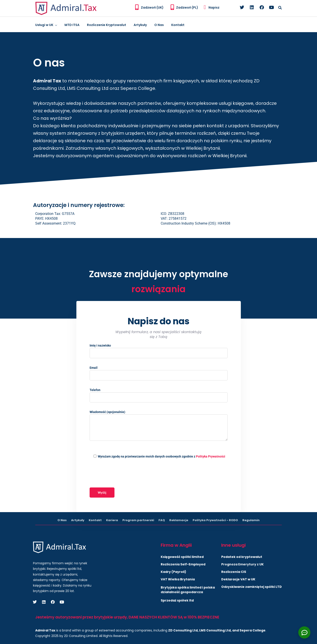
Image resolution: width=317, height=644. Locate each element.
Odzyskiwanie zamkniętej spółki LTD (252, 587)
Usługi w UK (44, 25)
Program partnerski (138, 520)
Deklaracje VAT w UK (238, 579)
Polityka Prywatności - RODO (215, 520)
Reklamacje (179, 520)
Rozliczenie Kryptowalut (107, 25)
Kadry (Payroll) (173, 572)
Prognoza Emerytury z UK (242, 564)
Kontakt (178, 25)
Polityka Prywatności (211, 456)
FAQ (162, 520)
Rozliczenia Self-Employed (183, 564)
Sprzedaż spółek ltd (177, 600)
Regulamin (251, 520)
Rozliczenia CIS (234, 572)
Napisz (214, 7)
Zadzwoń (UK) (152, 7)
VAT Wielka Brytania (178, 579)
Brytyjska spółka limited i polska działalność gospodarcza (188, 590)
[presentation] (123, 473)
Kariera (112, 520)
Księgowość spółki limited (182, 557)
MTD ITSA (72, 25)
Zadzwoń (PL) (187, 7)
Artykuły (140, 25)
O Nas (159, 25)
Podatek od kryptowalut (242, 557)
